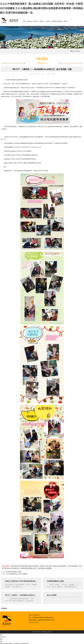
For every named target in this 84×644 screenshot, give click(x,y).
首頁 (73, 51)
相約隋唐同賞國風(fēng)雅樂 (14, 572)
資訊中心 (78, 51)
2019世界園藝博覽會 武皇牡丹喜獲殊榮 (17, 574)
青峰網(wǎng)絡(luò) (46, 632)
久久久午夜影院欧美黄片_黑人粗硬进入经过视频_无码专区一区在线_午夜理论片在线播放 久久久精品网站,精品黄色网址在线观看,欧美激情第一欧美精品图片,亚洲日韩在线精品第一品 (42, 8)
